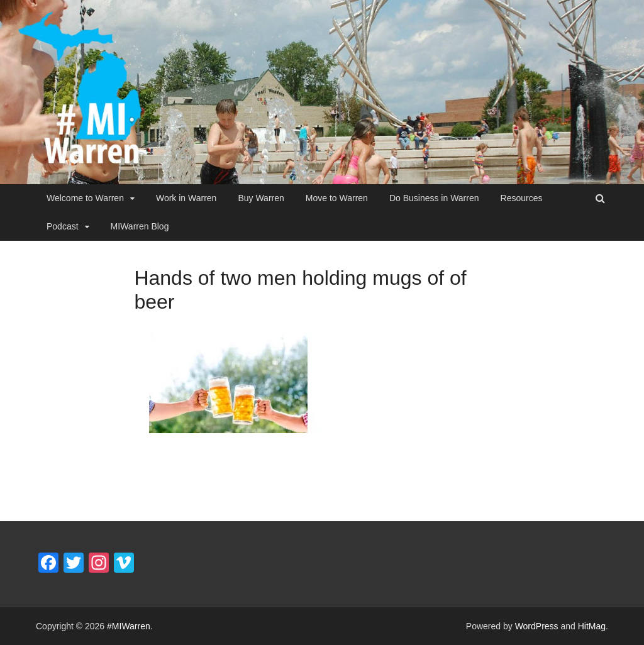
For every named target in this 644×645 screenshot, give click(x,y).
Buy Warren (261, 198)
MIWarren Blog (140, 226)
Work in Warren (186, 198)
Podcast (63, 226)
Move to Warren (337, 198)
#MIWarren (129, 626)
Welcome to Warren (85, 198)
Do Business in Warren (434, 198)
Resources (522, 198)
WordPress (537, 626)
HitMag (592, 626)
